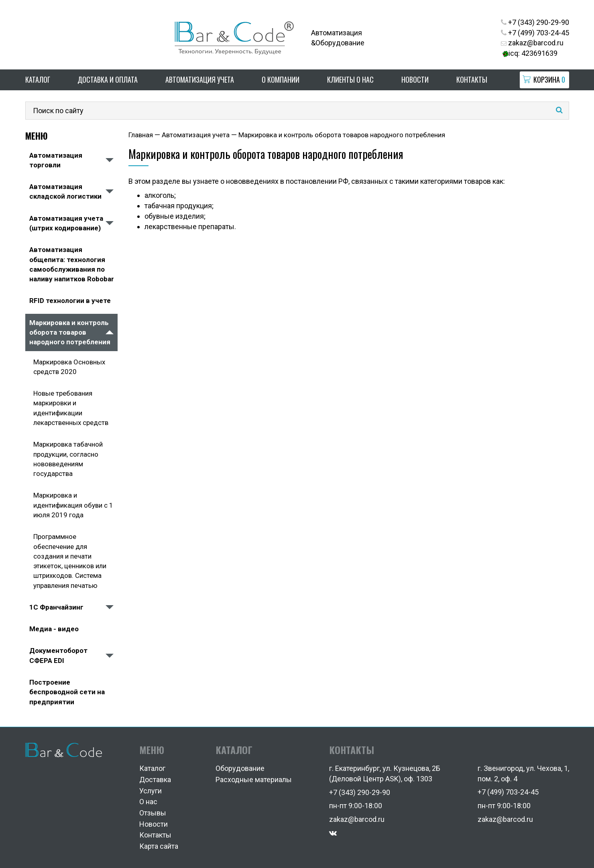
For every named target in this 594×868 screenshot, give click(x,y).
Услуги (151, 791)
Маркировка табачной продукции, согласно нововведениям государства (68, 459)
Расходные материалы (254, 780)
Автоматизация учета (200, 79)
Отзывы (153, 813)
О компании (281, 79)
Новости (415, 79)
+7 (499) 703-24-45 (535, 33)
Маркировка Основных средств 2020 (69, 367)
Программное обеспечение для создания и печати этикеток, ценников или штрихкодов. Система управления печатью (70, 561)
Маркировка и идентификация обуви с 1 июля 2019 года (73, 505)
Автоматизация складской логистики (65, 191)
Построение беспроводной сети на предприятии (67, 692)
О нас (148, 802)
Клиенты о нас (350, 79)
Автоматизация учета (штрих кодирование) (66, 223)
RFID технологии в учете (70, 301)
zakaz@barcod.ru (532, 43)
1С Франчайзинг (56, 607)
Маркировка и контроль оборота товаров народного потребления (70, 332)
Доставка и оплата (108, 79)
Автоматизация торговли (56, 160)
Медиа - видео (54, 629)
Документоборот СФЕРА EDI (58, 655)
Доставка (155, 780)
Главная (141, 135)
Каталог (38, 79)
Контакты (472, 79)
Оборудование (240, 768)
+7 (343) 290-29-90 (535, 22)
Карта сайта (159, 846)
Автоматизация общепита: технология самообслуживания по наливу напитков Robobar (72, 264)
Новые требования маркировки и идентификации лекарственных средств (71, 408)
